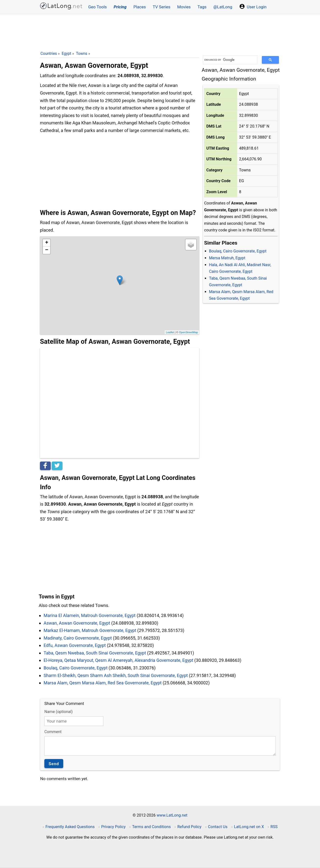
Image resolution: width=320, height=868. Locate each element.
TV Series (161, 7)
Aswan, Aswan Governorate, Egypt (77, 623)
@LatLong (223, 7)
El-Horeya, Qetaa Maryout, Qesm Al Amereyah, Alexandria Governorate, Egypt (118, 660)
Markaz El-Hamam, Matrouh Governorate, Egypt (90, 630)
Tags (202, 7)
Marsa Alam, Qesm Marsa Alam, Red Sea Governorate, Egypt (103, 683)
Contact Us (218, 827)
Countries (49, 54)
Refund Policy (190, 827)
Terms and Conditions (151, 827)
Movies (184, 7)
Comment (53, 732)
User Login (253, 6)
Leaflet (170, 332)
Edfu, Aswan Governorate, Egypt (75, 645)
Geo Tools (98, 7)
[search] (228, 60)
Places (140, 7)
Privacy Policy (113, 827)
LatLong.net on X (249, 827)
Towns (82, 54)
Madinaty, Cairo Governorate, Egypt (78, 638)
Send (54, 764)
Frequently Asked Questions (70, 827)
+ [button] (47, 243)
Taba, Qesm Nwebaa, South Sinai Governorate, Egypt (95, 653)
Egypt (67, 54)
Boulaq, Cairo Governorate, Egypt (238, 251)
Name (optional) (58, 712)
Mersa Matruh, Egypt (227, 258)
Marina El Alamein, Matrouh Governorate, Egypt (90, 615)
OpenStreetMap (188, 332)
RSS (274, 827)
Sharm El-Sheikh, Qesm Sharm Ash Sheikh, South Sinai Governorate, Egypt (116, 675)
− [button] (47, 250)
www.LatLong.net (172, 815)
